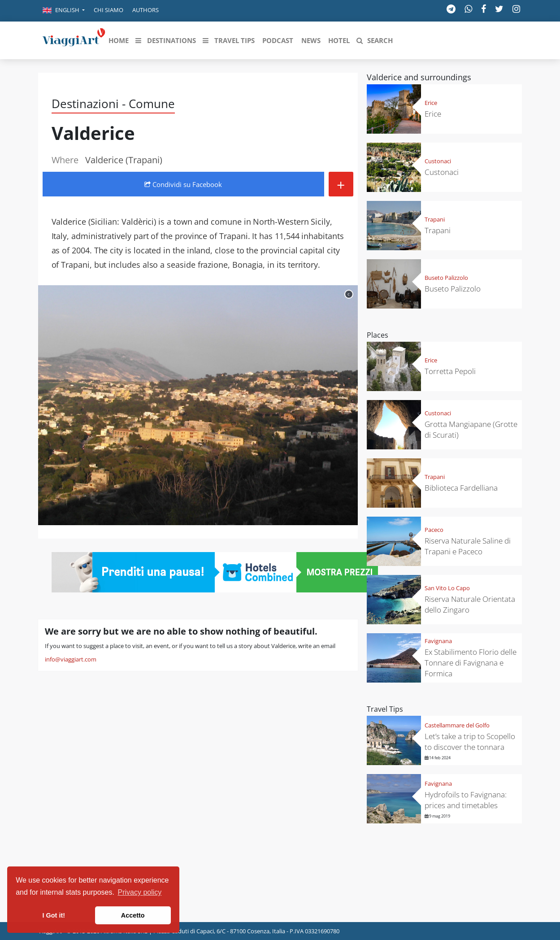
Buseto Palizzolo (446, 278)
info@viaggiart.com (71, 659)
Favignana (438, 641)
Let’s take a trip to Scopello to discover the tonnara (470, 742)
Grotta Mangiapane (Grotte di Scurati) (471, 429)
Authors (145, 10)
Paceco (434, 530)
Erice (431, 103)
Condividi (183, 184)
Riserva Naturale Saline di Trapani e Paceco (468, 546)
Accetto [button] (133, 915)
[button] (64, 11)
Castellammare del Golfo (457, 725)
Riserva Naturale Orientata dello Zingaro (470, 604)
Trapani (435, 219)
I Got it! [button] (54, 915)
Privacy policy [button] (140, 892)
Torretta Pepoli (450, 371)
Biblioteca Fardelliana (461, 488)
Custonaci (438, 161)
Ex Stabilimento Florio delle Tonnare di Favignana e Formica (471, 663)
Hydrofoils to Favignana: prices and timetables (466, 800)
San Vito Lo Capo (447, 588)
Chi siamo (109, 10)
